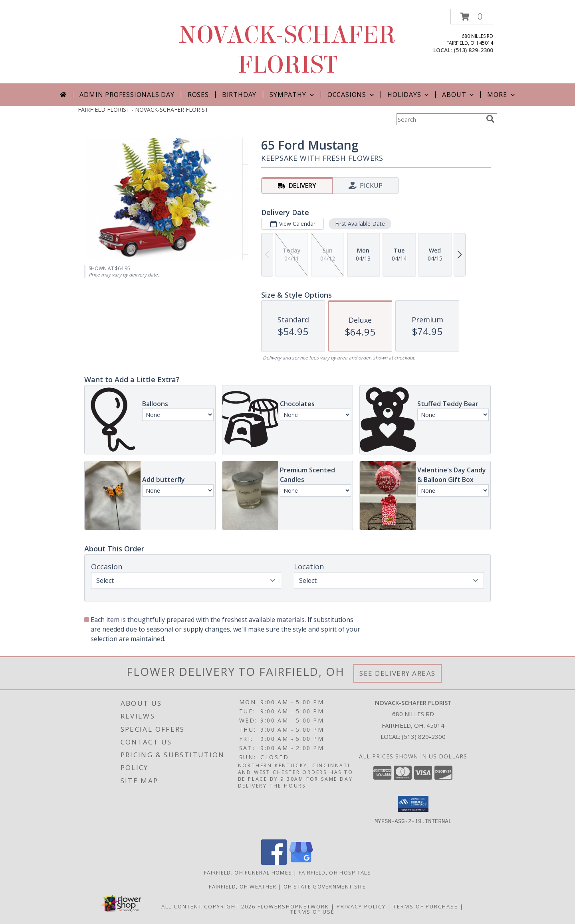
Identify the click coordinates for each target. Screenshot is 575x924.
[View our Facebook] (274, 863)
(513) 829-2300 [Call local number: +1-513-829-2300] (473, 50)
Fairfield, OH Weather (243, 886)
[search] (490, 119)
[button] (472, 17)
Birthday (239, 95)
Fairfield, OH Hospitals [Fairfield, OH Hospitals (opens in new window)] (335, 873)
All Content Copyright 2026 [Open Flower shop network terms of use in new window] (208, 906)
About (459, 95)
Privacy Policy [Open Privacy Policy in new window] (361, 906)
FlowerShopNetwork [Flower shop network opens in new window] (293, 906)
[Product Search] (440, 119)
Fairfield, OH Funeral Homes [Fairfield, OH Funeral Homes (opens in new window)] (248, 873)
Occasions (352, 95)
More (502, 95)
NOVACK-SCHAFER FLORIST (287, 50)
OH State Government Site (325, 886)
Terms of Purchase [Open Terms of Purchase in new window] (426, 906)
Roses (198, 95)
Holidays (409, 95)
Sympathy (292, 95)
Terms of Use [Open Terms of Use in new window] (312, 912)
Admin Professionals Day (127, 95)
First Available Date (360, 224)
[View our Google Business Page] (301, 863)
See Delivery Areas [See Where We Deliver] (398, 673)
